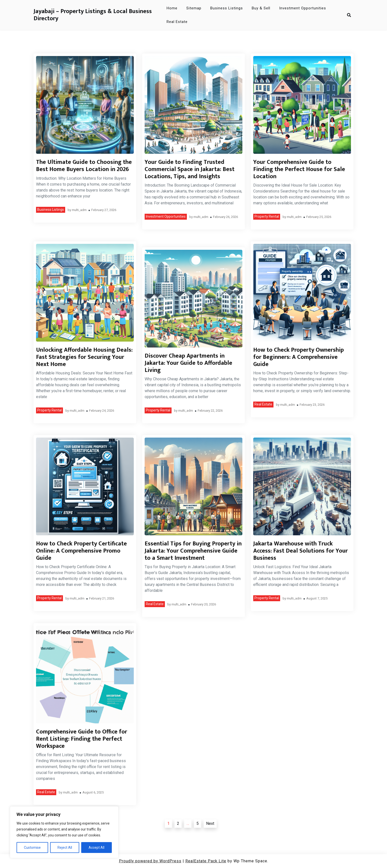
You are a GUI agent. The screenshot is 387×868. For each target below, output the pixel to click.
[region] (64, 832)
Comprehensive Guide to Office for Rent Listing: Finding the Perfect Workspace (82, 739)
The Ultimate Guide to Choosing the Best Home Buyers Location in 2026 (84, 166)
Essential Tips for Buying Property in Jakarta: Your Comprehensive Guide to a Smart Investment (193, 551)
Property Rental (267, 216)
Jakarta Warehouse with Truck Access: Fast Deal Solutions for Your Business (300, 551)
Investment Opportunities (303, 8)
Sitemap (194, 8)
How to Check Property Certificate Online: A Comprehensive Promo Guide (81, 551)
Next (210, 823)
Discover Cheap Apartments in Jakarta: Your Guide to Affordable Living (188, 363)
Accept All (97, 848)
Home (172, 8)
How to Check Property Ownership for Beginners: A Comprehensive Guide (299, 357)
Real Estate (177, 22)
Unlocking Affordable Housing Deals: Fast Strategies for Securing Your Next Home (84, 357)
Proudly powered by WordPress (150, 861)
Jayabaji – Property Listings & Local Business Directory (93, 15)
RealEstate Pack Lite (206, 861)
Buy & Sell (261, 8)
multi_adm (79, 210)
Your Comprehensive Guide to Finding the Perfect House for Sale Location (299, 169)
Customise (32, 848)
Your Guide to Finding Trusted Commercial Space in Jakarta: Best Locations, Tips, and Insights (190, 169)
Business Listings (227, 8)
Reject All (65, 848)
